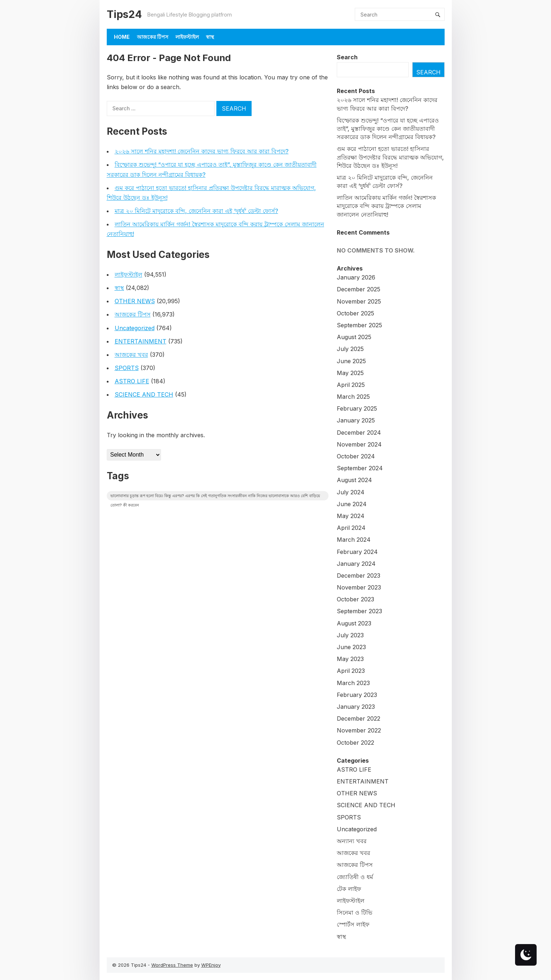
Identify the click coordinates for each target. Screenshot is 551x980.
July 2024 (351, 492)
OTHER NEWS (135, 301)
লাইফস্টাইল (187, 37)
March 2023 (353, 683)
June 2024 (352, 504)
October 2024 (356, 456)
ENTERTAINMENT (141, 341)
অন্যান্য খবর (352, 841)
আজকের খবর (131, 355)
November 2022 (359, 730)
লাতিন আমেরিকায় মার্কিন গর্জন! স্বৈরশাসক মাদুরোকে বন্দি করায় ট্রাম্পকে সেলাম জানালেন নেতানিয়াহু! (386, 206)
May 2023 (350, 659)
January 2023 (356, 707)
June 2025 (351, 361)
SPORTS (127, 368)
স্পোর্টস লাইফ (353, 924)
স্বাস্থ (210, 37)
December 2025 (359, 289)
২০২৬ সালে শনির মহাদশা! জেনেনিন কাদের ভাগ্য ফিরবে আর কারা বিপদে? (202, 151)
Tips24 (124, 14)
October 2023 (355, 599)
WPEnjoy (211, 965)
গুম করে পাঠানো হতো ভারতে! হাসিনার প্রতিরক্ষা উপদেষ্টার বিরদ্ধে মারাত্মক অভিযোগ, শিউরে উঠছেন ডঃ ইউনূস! (390, 157)
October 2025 (355, 313)
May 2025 (350, 373)
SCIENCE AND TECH (144, 394)
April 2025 (351, 385)
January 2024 (356, 564)
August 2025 (354, 337)
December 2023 (359, 575)
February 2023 (357, 695)
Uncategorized (135, 328)
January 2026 (356, 277)
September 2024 (360, 468)
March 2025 (353, 397)
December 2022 (359, 718)
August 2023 (354, 623)
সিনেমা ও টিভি (355, 912)
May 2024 (351, 516)
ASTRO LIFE (132, 381)
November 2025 (359, 301)
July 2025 (350, 349)
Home (122, 37)
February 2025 (357, 408)
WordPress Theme (172, 965)
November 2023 (359, 587)
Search (347, 57)
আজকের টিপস (153, 37)
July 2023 (350, 635)
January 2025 (356, 420)
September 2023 (359, 611)
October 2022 (355, 743)
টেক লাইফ (349, 889)
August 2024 (354, 480)
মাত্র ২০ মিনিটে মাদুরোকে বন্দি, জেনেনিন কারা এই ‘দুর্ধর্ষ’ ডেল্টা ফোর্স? (196, 211)
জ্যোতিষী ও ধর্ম (355, 877)
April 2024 (351, 528)
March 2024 (354, 540)
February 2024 (357, 552)
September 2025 (359, 325)
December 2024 (359, 433)
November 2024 (359, 444)
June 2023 (351, 647)
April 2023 (351, 671)
